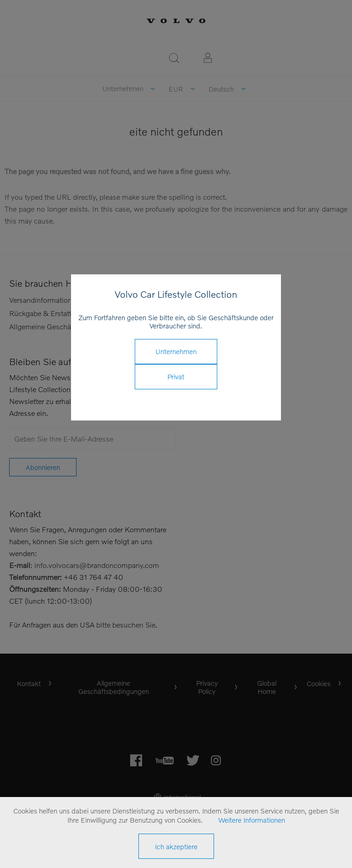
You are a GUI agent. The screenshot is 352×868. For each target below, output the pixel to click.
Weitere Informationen (252, 820)
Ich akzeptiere (176, 846)
